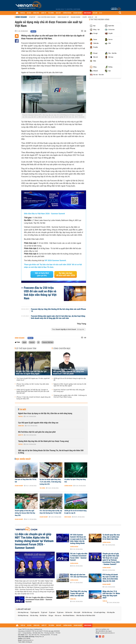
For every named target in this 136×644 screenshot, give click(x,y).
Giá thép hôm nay (23, 616)
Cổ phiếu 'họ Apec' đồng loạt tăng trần (75, 481)
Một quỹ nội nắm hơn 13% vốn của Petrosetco (79, 576)
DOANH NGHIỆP (78, 13)
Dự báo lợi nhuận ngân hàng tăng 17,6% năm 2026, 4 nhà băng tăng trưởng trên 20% (50, 482)
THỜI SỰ (22, 13)
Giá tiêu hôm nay (87, 612)
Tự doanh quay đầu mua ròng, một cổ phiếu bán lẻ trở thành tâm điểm (111, 537)
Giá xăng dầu (111, 612)
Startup (32, 17)
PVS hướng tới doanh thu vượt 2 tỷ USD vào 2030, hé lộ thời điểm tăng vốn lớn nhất (110, 578)
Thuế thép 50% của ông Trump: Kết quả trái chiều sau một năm (79, 594)
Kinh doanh (21, 17)
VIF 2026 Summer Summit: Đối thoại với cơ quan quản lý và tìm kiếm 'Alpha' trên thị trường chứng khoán (78, 539)
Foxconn (32, 342)
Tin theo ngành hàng (100, 19)
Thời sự (20, 416)
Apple (24, 342)
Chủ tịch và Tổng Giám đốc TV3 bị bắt (26, 481)
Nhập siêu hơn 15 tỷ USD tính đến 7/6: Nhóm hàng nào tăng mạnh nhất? (111, 595)
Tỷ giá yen (52, 612)
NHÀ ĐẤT (58, 13)
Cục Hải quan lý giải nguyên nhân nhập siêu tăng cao (38, 423)
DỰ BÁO (29, 13)
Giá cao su (58, 616)
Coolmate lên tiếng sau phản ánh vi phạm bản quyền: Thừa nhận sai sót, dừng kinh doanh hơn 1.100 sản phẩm (69, 371)
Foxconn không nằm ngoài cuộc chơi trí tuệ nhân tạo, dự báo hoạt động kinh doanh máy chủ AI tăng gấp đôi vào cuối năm (58, 317)
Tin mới (23, 409)
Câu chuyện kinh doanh (47, 17)
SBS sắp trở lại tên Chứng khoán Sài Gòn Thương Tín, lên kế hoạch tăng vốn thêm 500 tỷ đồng (51, 452)
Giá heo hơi (69, 612)
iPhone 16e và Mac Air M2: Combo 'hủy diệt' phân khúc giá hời (33, 385)
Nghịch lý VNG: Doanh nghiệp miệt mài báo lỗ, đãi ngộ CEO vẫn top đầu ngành (70, 385)
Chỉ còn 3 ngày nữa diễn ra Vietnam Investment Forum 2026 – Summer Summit (39, 600)
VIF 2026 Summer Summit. (55, 261)
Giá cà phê (77, 612)
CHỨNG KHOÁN (67, 13)
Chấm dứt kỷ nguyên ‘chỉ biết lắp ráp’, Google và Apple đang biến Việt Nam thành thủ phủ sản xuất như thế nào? (33, 391)
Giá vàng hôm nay (23, 612)
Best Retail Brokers (69, 616)
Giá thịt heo (43, 616)
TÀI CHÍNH (51, 13)
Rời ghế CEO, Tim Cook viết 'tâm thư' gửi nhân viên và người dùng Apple (31, 373)
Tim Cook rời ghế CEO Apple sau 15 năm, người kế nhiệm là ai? (33, 379)
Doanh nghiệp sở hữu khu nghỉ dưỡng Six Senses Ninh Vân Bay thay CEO (25, 513)
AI (38, 342)
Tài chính (42, 488)
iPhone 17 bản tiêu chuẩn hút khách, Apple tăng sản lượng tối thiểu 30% (34, 398)
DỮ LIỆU (95, 13)
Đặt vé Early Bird (42, 274)
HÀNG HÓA (36, 13)
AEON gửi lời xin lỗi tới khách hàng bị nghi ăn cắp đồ (70, 379)
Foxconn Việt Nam (48, 342)
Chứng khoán (68, 486)
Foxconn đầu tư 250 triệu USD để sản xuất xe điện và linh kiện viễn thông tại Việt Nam (40, 293)
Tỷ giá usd (44, 612)
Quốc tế (20, 435)
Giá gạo (51, 616)
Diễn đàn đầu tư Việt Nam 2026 (86, 616)
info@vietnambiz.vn (28, 640)
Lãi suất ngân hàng (100, 612)
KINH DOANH (87, 13)
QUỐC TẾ (44, 13)
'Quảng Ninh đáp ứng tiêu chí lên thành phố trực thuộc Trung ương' (44, 441)
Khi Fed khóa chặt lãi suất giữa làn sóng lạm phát (37, 432)
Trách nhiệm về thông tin (25, 642)
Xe (96, 17)
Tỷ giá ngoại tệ (35, 612)
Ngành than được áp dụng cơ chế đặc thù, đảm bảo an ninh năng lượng (45, 413)
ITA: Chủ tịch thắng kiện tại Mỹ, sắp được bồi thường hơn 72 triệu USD (51, 512)
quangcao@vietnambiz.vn (107, 633)
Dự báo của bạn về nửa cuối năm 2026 (66, 274)
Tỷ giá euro (60, 612)
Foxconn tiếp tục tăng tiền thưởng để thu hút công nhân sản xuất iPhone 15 (58, 310)
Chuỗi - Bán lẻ (88, 17)
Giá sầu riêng (34, 616)
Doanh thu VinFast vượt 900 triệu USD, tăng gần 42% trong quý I (69, 391)
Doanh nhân (76, 17)
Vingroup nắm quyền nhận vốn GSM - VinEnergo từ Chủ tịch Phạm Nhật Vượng (70, 396)
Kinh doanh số (63, 17)
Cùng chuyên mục (62, 348)
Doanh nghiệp (19, 486)
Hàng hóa (21, 426)
